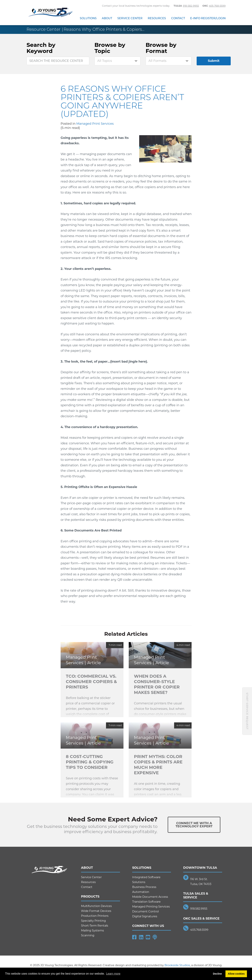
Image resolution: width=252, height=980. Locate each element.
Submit (214, 61)
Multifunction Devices (96, 906)
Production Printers (95, 916)
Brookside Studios (177, 965)
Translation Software (146, 902)
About (107, 18)
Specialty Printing (93, 921)
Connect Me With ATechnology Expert (194, 825)
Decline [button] (217, 974)
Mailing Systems (92, 930)
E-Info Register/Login (208, 18)
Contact (178, 18)
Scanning (88, 935)
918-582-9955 (191, 6)
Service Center (130, 18)
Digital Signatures (145, 916)
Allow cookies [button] (236, 974)
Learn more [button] (113, 974)
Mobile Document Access (150, 897)
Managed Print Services (95, 124)
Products (90, 897)
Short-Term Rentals (95, 926)
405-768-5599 (217, 6)
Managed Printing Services (151, 907)
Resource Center (43, 29)
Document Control (145, 911)
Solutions (88, 18)
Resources (157, 18)
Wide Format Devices (96, 911)
